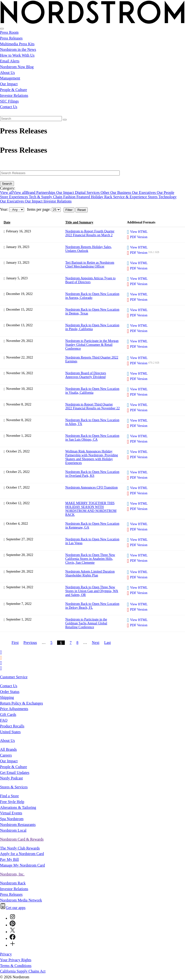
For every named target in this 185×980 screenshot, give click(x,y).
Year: (4, 209)
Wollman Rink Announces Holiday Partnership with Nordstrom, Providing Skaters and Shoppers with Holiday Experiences (92, 457)
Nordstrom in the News (18, 49)
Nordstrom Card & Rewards (22, 839)
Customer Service (14, 677)
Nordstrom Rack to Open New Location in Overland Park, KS (92, 474)
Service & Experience (131, 197)
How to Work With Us (17, 55)
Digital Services (88, 193)
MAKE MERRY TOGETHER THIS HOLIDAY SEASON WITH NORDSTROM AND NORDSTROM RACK (91, 509)
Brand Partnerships (41, 193)
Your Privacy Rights (16, 960)
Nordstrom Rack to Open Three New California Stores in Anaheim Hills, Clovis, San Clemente (90, 559)
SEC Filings (9, 101)
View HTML (139, 232)
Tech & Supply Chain (46, 197)
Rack (109, 197)
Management (10, 78)
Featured (84, 197)
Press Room (9, 32)
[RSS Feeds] (2, 657)
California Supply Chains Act (23, 971)
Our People (165, 193)
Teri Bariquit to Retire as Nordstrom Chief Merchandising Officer (90, 265)
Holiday (98, 197)
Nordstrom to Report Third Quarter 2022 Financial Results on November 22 (92, 406)
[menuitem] (92, 113)
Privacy (6, 954)
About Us (7, 73)
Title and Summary (79, 222)
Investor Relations (14, 95)
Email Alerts (10, 61)
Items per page (38, 209)
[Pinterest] (13, 925)
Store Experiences (14, 197)
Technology (168, 197)
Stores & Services (14, 787)
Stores (153, 197)
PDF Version (139, 237)
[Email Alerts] (1, 652)
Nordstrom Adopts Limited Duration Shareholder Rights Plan (90, 573)
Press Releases (11, 38)
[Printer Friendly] (1, 663)
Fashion (70, 197)
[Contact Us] (1, 668)
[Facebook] (13, 938)
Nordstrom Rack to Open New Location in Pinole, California (92, 327)
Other (106, 193)
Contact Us (9, 107)
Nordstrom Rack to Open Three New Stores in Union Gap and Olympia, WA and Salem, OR (92, 591)
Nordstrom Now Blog (17, 67)
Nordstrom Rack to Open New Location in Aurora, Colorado (92, 296)
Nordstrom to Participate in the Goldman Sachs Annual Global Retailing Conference (86, 623)
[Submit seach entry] (65, 120)
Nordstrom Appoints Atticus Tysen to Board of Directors (90, 280)
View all (7, 193)
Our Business (121, 193)
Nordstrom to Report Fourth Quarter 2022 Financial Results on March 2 (90, 233)
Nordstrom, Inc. (12, 874)
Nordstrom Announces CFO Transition (91, 487)
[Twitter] (13, 932)
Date (7, 222)
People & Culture (13, 90)
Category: (8, 188)
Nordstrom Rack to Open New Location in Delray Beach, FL (92, 606)
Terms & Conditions (16, 966)
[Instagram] (13, 918)
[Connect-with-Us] (13, 945)
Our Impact (9, 84)
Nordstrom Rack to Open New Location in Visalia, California (92, 391)
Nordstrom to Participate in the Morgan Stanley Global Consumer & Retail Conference (92, 345)
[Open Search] (2, 29)
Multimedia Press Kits (17, 44)
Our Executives (144, 193)
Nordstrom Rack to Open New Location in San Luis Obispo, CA (92, 438)
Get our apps (16, 908)
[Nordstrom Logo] (92, 23)
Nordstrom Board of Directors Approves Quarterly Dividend (86, 375)
